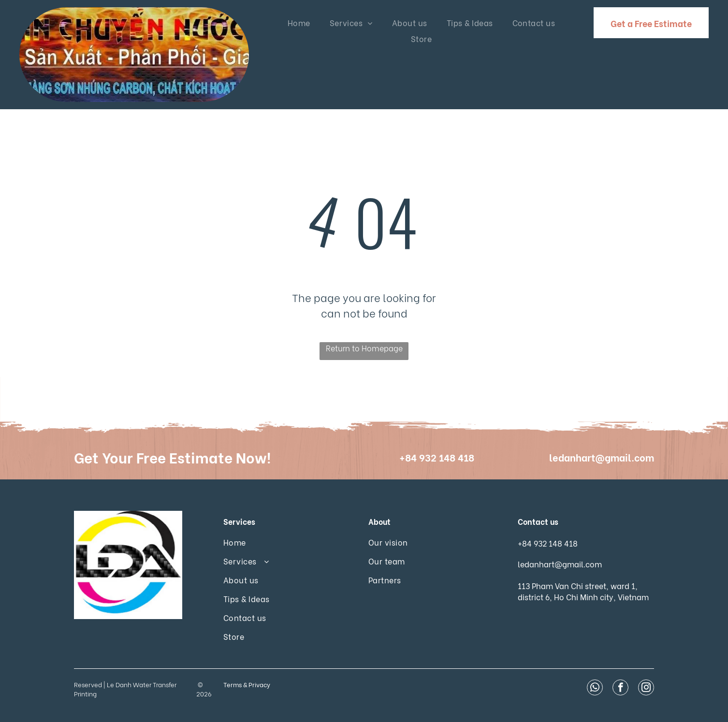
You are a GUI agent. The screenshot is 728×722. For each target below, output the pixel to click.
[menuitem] (299, 22)
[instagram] (646, 689)
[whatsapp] (595, 689)
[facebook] (620, 689)
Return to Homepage (364, 348)
